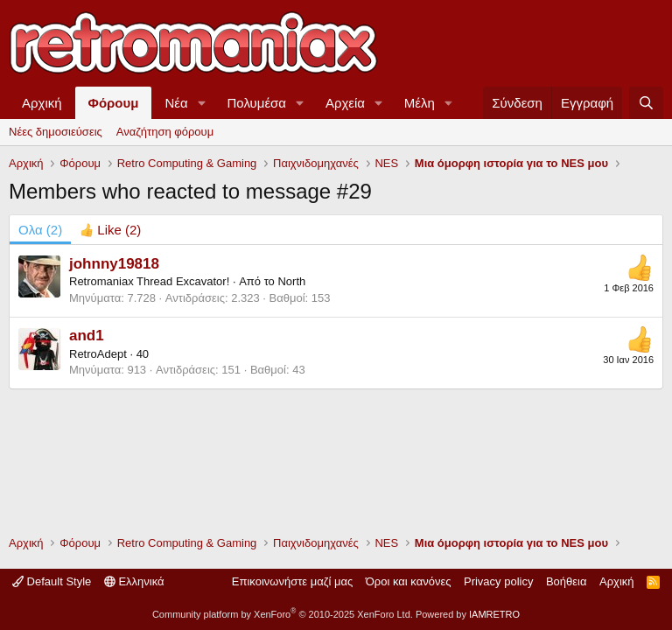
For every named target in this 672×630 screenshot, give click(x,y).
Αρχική (42, 103)
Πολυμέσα (257, 103)
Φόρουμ (114, 103)
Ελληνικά (134, 581)
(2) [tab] (40, 230)
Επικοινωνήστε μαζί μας (292, 581)
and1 (87, 336)
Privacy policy (498, 581)
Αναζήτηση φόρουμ (165, 132)
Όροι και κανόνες (409, 581)
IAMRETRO (494, 614)
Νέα (176, 103)
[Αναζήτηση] (646, 103)
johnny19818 (114, 264)
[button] (202, 103)
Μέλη (420, 103)
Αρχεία (345, 103)
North (291, 281)
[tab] (110, 230)
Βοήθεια (567, 581)
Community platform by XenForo (283, 614)
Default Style (52, 581)
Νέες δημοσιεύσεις (56, 132)
